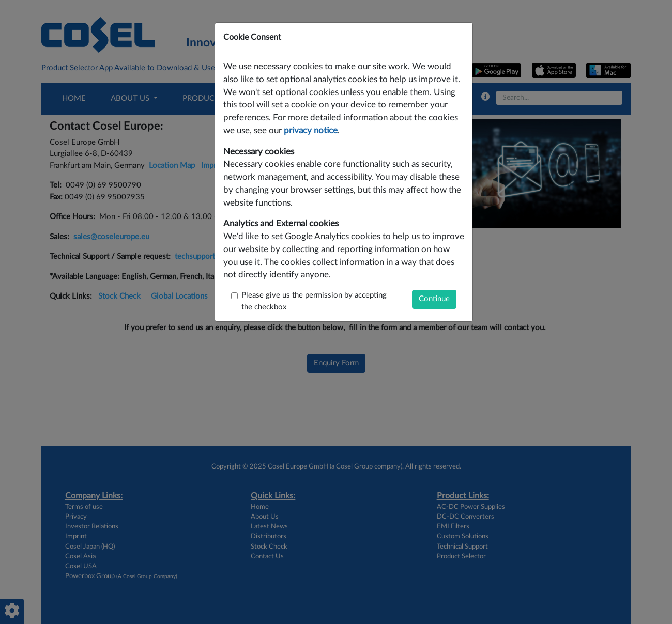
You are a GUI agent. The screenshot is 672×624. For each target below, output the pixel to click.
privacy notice (311, 131)
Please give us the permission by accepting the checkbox (314, 301)
